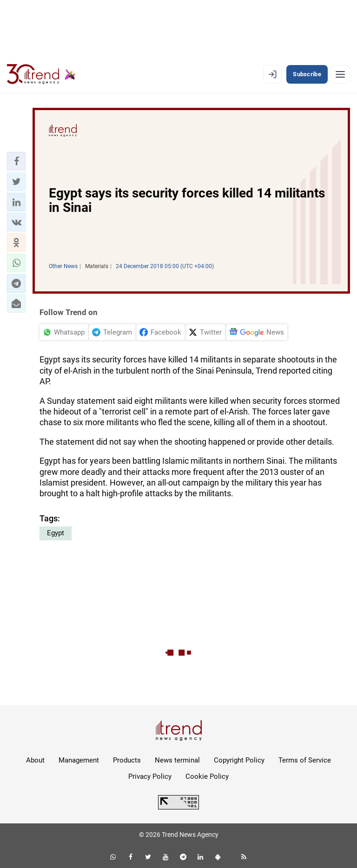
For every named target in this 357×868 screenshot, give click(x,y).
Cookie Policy (207, 776)
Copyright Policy (239, 760)
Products (127, 760)
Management (79, 760)
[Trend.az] (41, 74)
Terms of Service (305, 760)
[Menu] (340, 74)
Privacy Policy (150, 776)
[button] (16, 161)
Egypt (56, 533)
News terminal (177, 760)
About (35, 760)
